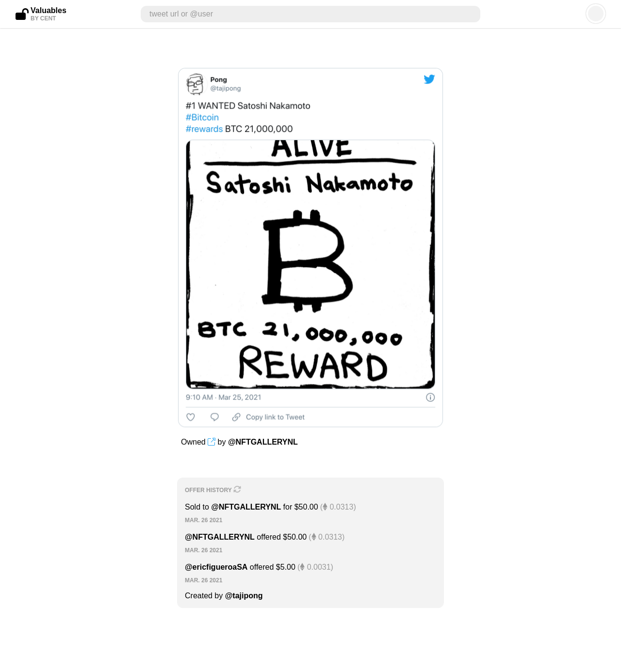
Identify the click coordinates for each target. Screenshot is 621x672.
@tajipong (244, 596)
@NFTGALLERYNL (263, 442)
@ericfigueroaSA (216, 567)
